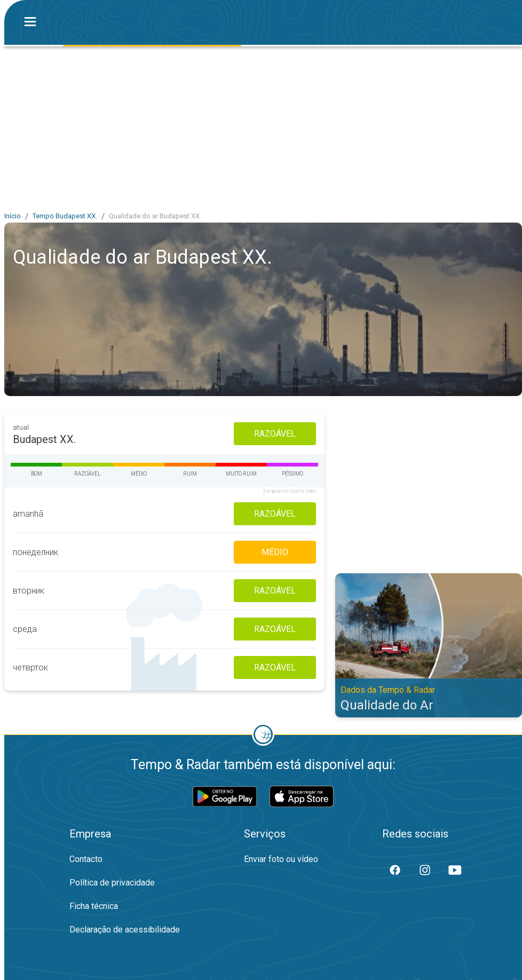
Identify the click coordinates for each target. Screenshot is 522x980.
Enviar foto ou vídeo (281, 859)
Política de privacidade (112, 883)
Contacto (86, 859)
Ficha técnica (94, 906)
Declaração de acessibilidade (125, 930)
